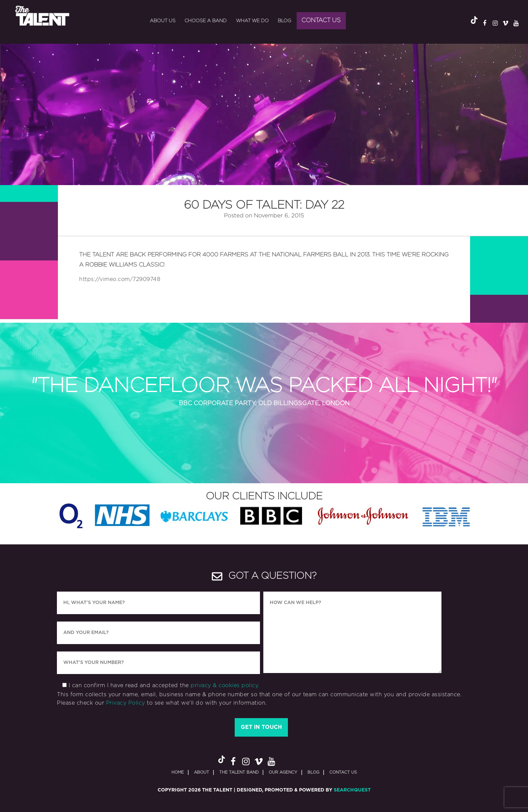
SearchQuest (352, 790)
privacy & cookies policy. (225, 685)
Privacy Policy (126, 703)
